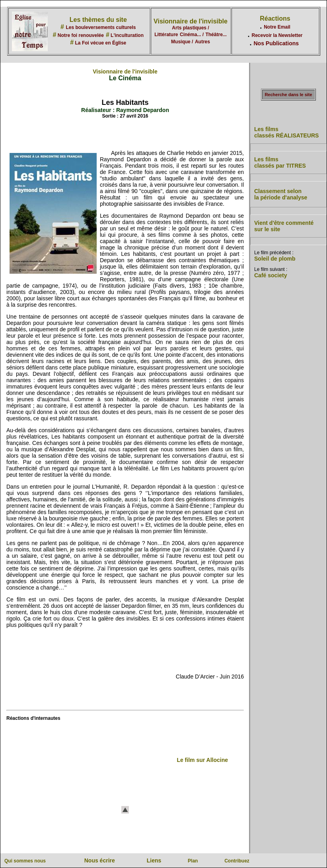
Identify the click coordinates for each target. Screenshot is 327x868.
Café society (271, 275)
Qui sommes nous (25, 861)
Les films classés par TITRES (280, 162)
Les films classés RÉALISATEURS (286, 132)
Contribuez (237, 861)
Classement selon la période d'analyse (281, 194)
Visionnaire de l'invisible (191, 21)
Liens (154, 860)
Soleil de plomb (275, 259)
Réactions (275, 18)
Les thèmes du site (98, 20)
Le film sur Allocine (202, 760)
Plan (193, 861)
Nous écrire (100, 860)
